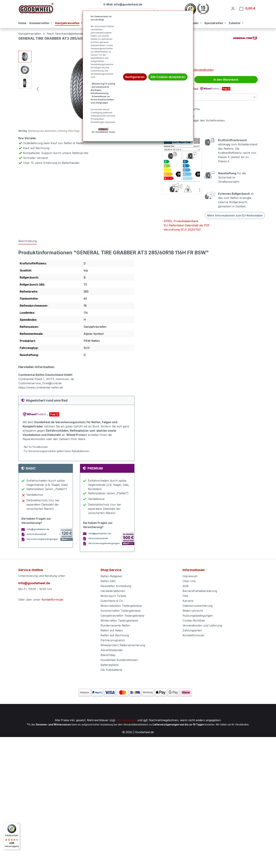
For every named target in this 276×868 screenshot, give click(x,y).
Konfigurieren (135, 77)
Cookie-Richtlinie (194, 621)
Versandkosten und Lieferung (202, 625)
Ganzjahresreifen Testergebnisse (122, 616)
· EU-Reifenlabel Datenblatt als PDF (186, 225)
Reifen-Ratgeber (111, 576)
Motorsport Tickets (113, 596)
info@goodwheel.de (34, 583)
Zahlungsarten (192, 630)
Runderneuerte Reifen (115, 625)
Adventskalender (112, 650)
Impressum (190, 576)
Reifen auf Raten (112, 630)
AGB (186, 586)
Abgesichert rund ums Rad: (196, 89)
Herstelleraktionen (113, 591)
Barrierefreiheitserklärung (200, 591)
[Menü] (18, 825)
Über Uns (189, 581)
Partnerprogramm (113, 640)
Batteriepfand (109, 665)
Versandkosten (126, 720)
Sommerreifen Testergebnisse (121, 611)
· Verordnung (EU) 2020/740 (181, 230)
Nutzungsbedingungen (198, 616)
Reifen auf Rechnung (115, 635)
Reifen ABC (108, 581)
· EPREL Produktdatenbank (180, 221)
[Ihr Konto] (233, 8)
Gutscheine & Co (112, 601)
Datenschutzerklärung (197, 606)
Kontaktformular (52, 600)
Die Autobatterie (111, 670)
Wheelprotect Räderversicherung (123, 645)
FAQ (185, 596)
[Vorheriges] (38, 89)
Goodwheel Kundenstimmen (119, 660)
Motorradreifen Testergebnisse (121, 606)
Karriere (188, 601)
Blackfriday (108, 655)
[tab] (28, 241)
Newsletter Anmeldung (116, 586)
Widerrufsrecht (193, 611)
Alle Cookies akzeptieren (168, 77)
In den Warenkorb (226, 80)
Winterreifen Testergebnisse (119, 621)
